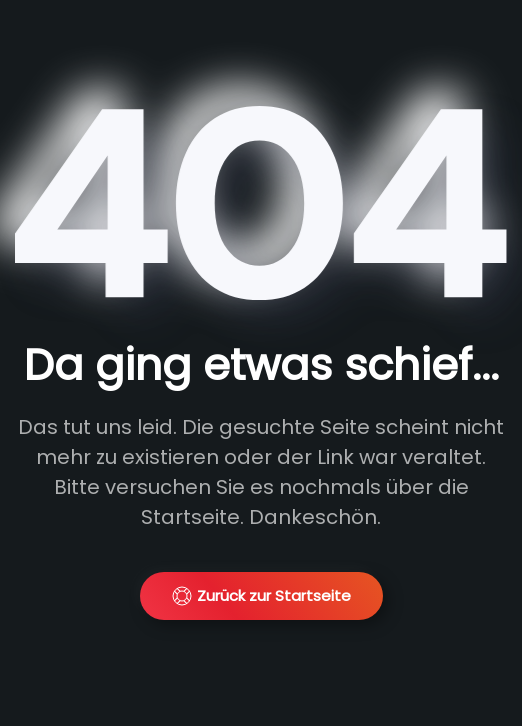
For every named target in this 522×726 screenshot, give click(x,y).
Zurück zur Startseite (261, 595)
